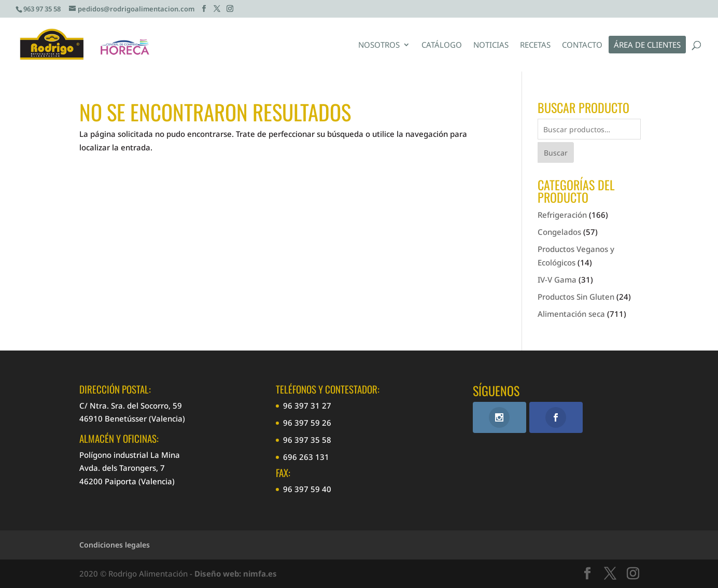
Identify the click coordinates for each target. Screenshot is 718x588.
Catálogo (442, 45)
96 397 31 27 (307, 405)
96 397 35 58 (307, 440)
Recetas (535, 45)
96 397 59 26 (307, 423)
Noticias (491, 45)
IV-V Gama (557, 279)
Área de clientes (647, 45)
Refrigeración (562, 215)
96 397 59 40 (307, 489)
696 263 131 (306, 457)
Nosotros (379, 45)
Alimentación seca (571, 314)
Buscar (556, 153)
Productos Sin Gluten (576, 297)
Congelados (559, 232)
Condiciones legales (115, 545)
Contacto (582, 45)
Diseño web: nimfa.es (236, 573)
